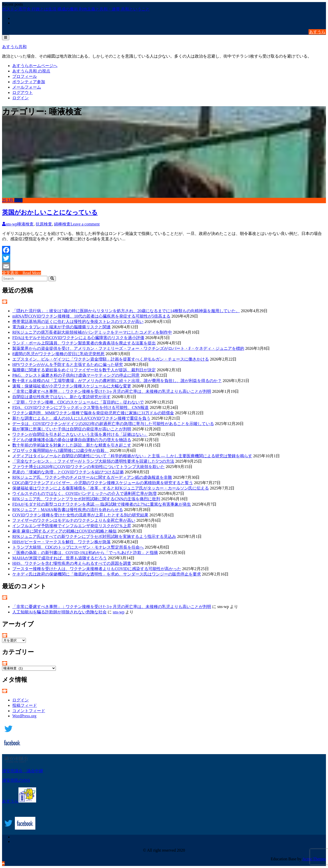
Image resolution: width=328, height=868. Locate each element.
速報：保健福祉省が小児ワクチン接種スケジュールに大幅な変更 (72, 386)
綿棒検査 (62, 224)
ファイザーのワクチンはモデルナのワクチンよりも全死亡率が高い (74, 520)
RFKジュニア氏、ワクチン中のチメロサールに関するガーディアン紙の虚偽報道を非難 (92, 477)
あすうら (317, 32)
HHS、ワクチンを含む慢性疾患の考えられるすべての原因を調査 (72, 563)
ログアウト (23, 93)
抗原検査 (44, 224)
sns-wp (10, 224)
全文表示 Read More (22, 273)
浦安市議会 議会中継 (23, 771)
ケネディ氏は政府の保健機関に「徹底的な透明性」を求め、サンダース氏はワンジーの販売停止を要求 (107, 574)
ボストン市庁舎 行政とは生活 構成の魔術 (40, 9)
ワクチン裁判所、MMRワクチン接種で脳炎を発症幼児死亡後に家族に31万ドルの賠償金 (93, 413)
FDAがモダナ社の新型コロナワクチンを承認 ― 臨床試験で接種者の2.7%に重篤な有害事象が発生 (102, 504)
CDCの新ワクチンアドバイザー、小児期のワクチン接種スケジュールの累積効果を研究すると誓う (103, 483)
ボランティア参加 (29, 82)
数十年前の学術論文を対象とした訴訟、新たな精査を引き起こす (72, 445)
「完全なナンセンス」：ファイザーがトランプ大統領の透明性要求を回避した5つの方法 (93, 461)
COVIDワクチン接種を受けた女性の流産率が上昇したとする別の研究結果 (80, 515)
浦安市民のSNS (16, 780)
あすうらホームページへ (35, 66)
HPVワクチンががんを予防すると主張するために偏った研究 (68, 365)
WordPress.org (24, 716)
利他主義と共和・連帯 (100, 9)
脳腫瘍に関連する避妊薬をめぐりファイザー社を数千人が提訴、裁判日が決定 (84, 370)
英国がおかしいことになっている (50, 212)
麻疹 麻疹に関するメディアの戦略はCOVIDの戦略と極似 (64, 531)
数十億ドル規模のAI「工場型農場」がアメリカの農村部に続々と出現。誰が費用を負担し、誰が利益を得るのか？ (117, 381)
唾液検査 (25, 224)
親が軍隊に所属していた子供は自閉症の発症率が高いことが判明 (72, 429)
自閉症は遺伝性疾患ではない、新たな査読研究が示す (61, 397)
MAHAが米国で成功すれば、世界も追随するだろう (60, 558)
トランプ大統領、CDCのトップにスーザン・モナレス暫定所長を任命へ (78, 547)
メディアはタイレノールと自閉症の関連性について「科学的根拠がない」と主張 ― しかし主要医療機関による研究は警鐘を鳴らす (132, 456)
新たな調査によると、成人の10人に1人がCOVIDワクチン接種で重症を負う (81, 418)
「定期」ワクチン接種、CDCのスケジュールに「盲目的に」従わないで (78, 402)
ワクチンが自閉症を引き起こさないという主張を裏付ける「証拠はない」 (80, 434)
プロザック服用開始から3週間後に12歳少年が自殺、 (60, 451)
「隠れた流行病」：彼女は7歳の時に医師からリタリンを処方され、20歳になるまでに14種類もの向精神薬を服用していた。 (126, 311)
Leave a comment (85, 224)
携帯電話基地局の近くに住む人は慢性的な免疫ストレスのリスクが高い (78, 322)
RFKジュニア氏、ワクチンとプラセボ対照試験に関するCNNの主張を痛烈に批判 (86, 499)
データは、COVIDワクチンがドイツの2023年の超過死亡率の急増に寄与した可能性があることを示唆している (113, 424)
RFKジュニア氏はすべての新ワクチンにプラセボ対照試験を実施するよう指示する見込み (94, 536)
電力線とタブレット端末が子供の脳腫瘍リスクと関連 (61, 327)
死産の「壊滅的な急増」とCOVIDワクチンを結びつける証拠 (68, 472)
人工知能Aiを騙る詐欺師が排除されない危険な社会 (59, 612)
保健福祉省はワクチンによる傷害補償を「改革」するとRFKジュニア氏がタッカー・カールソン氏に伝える (111, 488)
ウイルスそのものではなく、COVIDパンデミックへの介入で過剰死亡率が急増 (84, 493)
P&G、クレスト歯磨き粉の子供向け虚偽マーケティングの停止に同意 (76, 375)
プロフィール (25, 76)
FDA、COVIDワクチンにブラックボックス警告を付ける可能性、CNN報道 (80, 408)
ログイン (20, 98)
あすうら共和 (14, 47)
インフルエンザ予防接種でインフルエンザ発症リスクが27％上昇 (72, 526)
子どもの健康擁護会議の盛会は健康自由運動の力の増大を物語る (72, 440)
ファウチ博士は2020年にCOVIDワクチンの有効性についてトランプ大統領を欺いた (89, 467)
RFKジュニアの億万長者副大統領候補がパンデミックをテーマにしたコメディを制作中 (92, 332)
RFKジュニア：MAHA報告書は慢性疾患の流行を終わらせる (68, 510)
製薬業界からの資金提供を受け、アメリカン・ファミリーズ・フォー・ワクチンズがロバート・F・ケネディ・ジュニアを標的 (128, 348)
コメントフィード (29, 711)
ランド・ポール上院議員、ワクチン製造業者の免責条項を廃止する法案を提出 (84, 343)
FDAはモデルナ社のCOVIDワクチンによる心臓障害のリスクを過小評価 (78, 338)
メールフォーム (27, 87)
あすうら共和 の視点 (31, 71)
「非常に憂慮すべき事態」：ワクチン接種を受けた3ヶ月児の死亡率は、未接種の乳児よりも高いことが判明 (112, 391)
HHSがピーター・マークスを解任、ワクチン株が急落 (61, 542)
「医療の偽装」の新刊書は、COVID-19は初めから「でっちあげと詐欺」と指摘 (85, 553)
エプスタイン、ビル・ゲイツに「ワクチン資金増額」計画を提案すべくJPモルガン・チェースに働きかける (111, 359)
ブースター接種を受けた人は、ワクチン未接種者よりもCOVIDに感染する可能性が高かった (97, 569)
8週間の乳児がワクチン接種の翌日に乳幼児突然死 (58, 354)
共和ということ (135, 9)
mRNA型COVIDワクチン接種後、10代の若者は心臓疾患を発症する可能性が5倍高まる (91, 316)
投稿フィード (25, 705)
